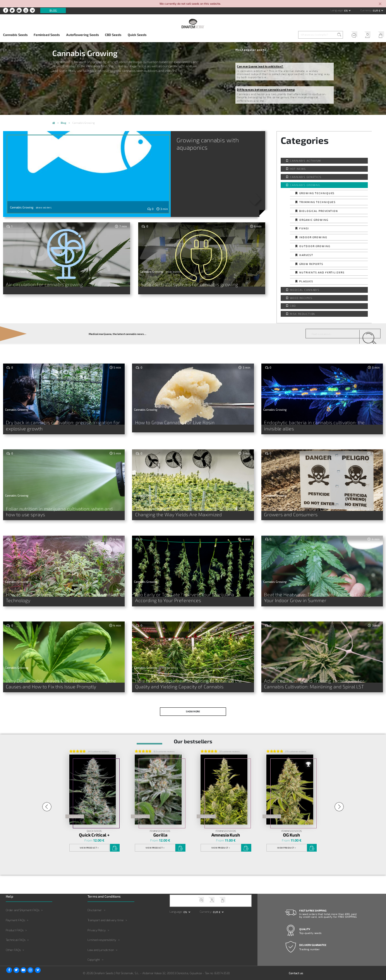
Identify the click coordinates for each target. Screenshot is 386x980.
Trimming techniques (317, 202)
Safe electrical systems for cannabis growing (182, 284)
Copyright (94, 952)
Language (337, 10)
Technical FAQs (16, 932)
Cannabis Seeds (15, 35)
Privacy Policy (97, 922)
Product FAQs (15, 922)
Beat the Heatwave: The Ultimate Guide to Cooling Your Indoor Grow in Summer (320, 593)
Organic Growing (314, 220)
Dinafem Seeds (169, 663)
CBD (293, 306)
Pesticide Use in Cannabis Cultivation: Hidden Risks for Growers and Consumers (320, 509)
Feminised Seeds (47, 35)
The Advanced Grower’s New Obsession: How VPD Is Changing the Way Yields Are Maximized (191, 509)
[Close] (380, 4)
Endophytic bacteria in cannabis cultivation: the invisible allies (319, 422)
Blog (53, 10)
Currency (366, 10)
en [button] (346, 10)
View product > (89, 840)
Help (352, 35)
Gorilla (160, 827)
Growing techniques (317, 193)
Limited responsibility (102, 932)
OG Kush (292, 827)
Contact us (296, 966)
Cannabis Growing (305, 185)
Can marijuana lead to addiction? (260, 66)
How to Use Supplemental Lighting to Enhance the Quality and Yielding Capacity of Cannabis (191, 677)
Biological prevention (319, 211)
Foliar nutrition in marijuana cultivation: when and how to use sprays (61, 509)
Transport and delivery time (106, 913)
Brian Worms (44, 208)
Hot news (298, 169)
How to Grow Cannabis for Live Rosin (168, 422)
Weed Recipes (301, 298)
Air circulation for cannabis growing (38, 284)
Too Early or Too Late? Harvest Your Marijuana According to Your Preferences (192, 593)
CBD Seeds (113, 35)
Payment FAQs (15, 913)
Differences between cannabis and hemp (266, 89)
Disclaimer (95, 903)
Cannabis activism (305, 160)
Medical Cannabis (305, 290)
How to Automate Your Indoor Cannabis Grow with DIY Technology (55, 593)
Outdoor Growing (315, 246)
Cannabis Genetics (306, 177)
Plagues (306, 281)
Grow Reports (311, 264)
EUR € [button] (377, 10)
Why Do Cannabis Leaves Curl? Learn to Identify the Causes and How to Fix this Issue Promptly (63, 677)
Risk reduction (303, 314)
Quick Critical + (94, 827)
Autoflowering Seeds (83, 35)
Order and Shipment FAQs (23, 903)
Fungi (304, 228)
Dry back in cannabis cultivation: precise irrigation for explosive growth (62, 425)
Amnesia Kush (226, 827)
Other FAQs (13, 942)
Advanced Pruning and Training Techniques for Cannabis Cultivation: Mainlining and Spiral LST (314, 677)
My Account (366, 35)
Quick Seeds (137, 35)
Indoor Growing (313, 237)
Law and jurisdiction (101, 942)
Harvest (306, 255)
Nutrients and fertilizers (322, 272)
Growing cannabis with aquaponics (210, 144)
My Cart (379, 35)
